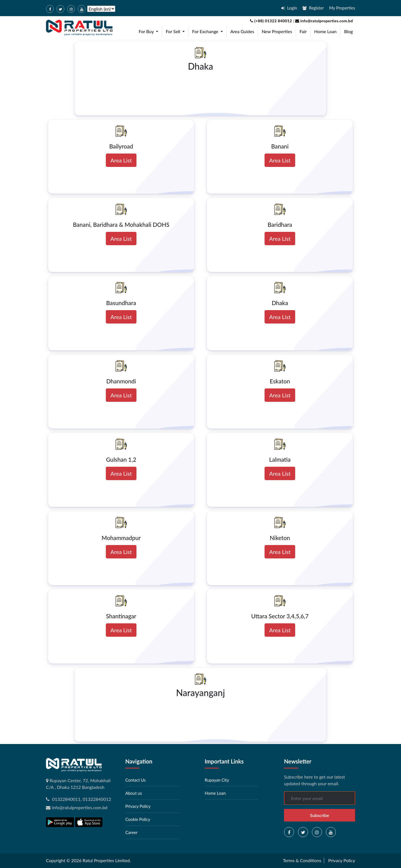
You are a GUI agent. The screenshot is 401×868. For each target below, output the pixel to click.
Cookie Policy (138, 819)
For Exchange (209, 31)
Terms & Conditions (302, 860)
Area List (121, 160)
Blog (349, 31)
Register (313, 8)
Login (289, 8)
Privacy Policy (138, 806)
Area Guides (242, 31)
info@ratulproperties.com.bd (323, 21)
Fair (303, 31)
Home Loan (325, 31)
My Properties (342, 8)
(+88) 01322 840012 (271, 21)
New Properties (277, 31)
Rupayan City (217, 780)
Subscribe (320, 815)
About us (134, 793)
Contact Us (135, 780)
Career (131, 832)
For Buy (150, 31)
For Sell (176, 31)
